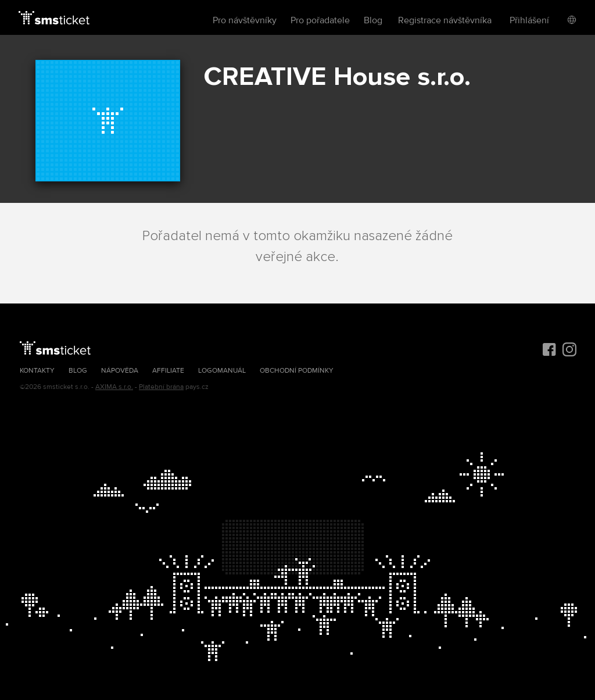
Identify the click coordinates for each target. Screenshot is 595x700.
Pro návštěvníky (245, 20)
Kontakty (37, 371)
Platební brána (161, 387)
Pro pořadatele (320, 20)
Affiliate (168, 371)
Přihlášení (529, 20)
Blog (373, 20)
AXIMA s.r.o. (114, 387)
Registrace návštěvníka (445, 20)
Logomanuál (222, 371)
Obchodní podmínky (297, 371)
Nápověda (120, 371)
